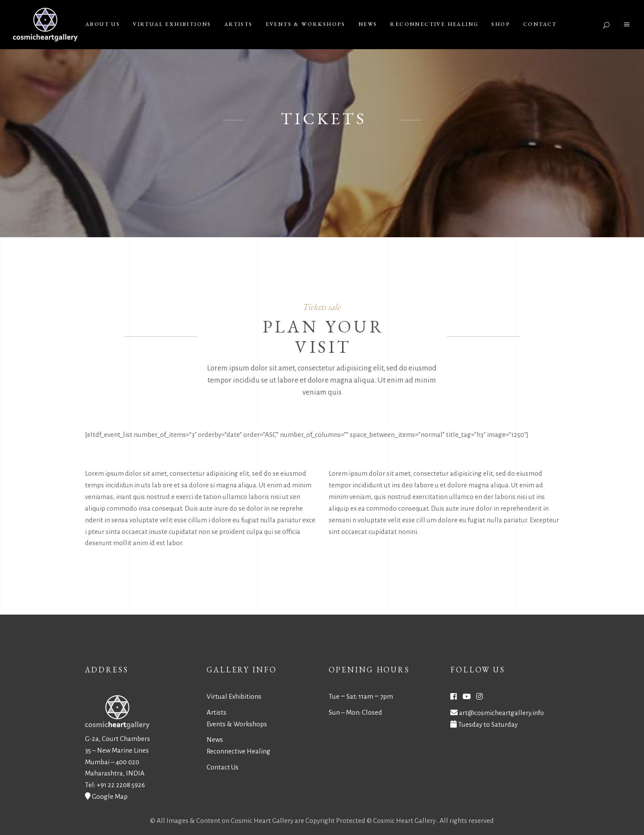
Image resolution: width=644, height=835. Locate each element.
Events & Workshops (237, 724)
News (215, 739)
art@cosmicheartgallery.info (501, 713)
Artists (217, 712)
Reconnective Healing (239, 751)
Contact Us (223, 767)
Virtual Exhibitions (234, 696)
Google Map (110, 796)
